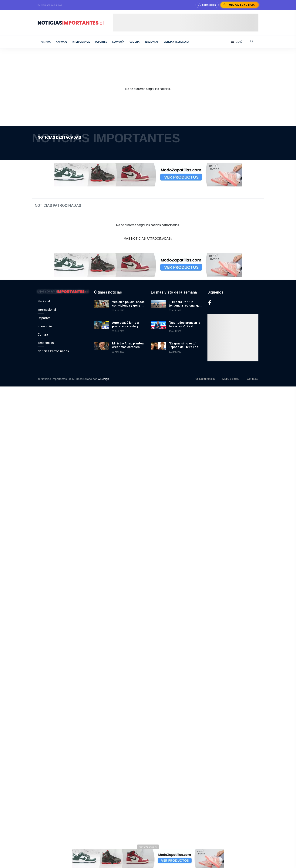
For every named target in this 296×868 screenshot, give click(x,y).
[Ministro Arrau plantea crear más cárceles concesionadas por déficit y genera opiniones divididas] (102, 357)
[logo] (71, 22)
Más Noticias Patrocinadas (148, 243)
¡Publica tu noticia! (239, 5)
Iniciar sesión (207, 5)
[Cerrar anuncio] (148, 856)
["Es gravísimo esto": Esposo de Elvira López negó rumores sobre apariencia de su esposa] (158, 357)
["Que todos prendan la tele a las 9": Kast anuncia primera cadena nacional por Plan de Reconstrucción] (158, 336)
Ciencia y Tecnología (176, 42)
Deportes (101, 42)
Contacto (253, 386)
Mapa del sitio (231, 386)
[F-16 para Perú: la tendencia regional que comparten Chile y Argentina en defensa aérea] (158, 315)
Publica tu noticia (204, 386)
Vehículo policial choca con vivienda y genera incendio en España (128, 313)
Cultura (135, 42)
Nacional (62, 42)
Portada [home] (45, 42)
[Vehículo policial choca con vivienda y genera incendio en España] (102, 315)
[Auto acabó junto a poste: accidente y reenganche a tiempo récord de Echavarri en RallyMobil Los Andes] (102, 336)
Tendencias (152, 42)
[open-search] (252, 42)
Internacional (81, 42)
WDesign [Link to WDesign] (103, 387)
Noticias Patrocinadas (53, 359)
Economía (118, 42)
